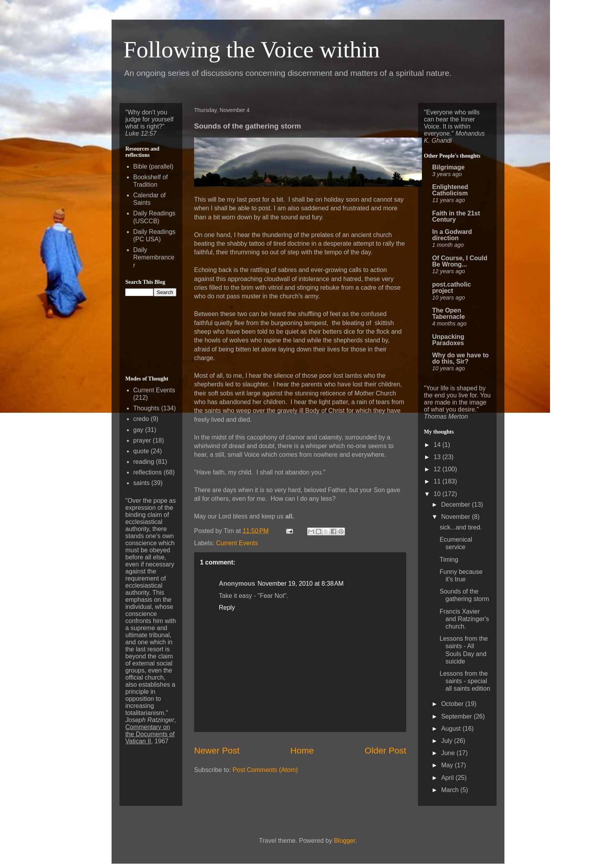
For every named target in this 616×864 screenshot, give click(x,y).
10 (438, 494)
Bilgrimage (448, 167)
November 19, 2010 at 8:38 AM (300, 584)
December (456, 505)
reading (144, 462)
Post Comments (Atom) (265, 770)
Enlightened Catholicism (450, 190)
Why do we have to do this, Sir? (460, 358)
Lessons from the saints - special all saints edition (465, 681)
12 (438, 469)
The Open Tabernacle (448, 313)
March (451, 790)
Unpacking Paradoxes (448, 340)
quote (141, 451)
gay (138, 430)
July (448, 741)
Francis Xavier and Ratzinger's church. (464, 619)
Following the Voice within (252, 50)
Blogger (345, 841)
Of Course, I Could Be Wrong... (460, 261)
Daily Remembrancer (154, 257)
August (452, 729)
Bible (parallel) (153, 166)
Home (302, 751)
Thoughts (146, 408)
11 (438, 481)
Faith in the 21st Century (456, 216)
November (456, 517)
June (449, 753)
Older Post (385, 751)
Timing (449, 560)
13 (438, 457)
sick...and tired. (461, 527)
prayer (142, 440)
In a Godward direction (452, 235)
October (453, 704)
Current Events (237, 543)
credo (141, 419)
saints (141, 483)
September (457, 716)
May (448, 765)
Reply (227, 608)
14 (438, 445)
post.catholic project (452, 288)
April (448, 778)
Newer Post (217, 751)
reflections (148, 472)
